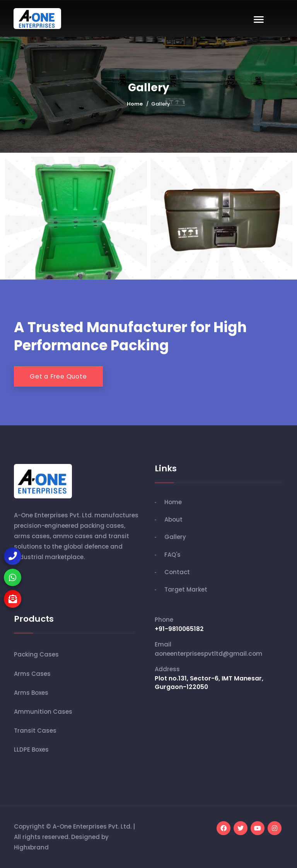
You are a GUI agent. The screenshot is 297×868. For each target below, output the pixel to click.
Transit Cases (35, 731)
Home (135, 104)
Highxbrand (31, 847)
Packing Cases (36, 654)
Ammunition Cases (43, 712)
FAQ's (172, 555)
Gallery (175, 537)
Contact (177, 572)
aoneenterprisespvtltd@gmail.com (208, 654)
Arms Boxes (31, 693)
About (173, 519)
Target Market (186, 589)
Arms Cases (32, 674)
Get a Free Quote (58, 376)
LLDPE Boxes (31, 749)
